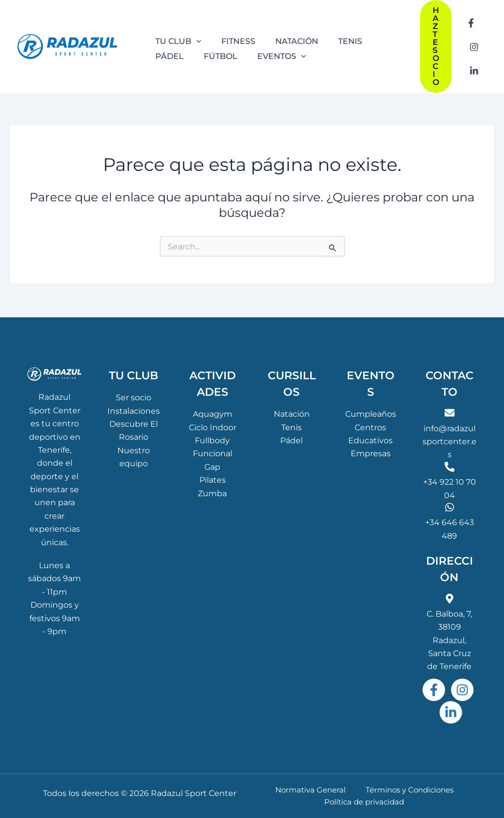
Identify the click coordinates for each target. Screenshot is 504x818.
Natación (292, 412)
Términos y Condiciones (404, 788)
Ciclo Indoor (213, 425)
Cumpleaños (371, 412)
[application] (194, 39)
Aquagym (213, 412)
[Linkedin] (474, 65)
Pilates (213, 478)
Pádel (291, 438)
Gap (212, 465)
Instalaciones (134, 409)
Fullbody (212, 438)
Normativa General (311, 788)
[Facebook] (471, 27)
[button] (436, 46)
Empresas (371, 451)
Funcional (213, 451)
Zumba (212, 491)
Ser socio (134, 396)
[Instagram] (474, 46)
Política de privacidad (366, 801)
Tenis (291, 425)
